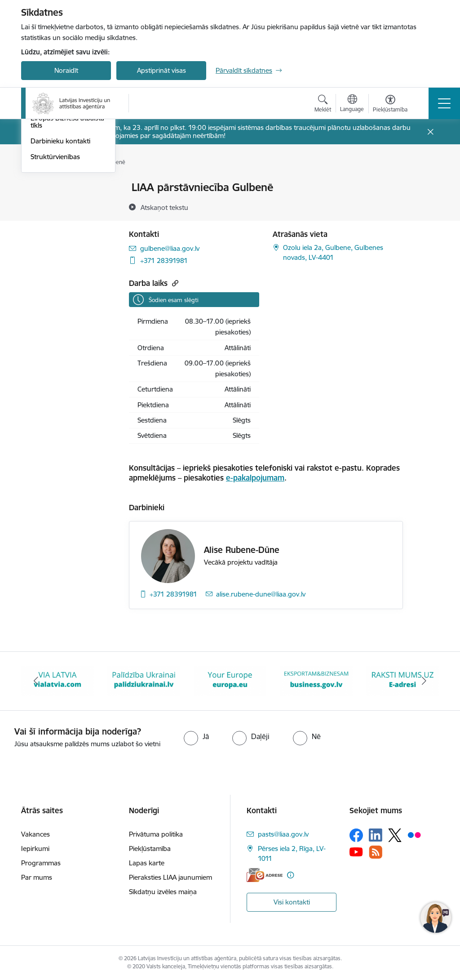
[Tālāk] (424, 681)
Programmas (41, 863)
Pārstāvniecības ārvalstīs (67, 235)
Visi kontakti (292, 902)
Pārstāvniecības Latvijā (64, 219)
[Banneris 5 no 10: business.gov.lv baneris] (316, 680)
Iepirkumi (35, 849)
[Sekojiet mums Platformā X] (395, 835)
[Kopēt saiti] (174, 283)
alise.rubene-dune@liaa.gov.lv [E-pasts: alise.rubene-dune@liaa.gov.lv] (261, 594)
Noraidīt (66, 70)
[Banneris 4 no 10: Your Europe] (230, 680)
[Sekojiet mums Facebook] (356, 835)
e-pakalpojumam (255, 478)
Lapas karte (147, 863)
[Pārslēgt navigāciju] (444, 103)
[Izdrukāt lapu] (426, 184)
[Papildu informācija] (290, 875)
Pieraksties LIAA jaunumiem (170, 877)
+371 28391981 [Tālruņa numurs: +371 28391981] (164, 261)
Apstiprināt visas (161, 70)
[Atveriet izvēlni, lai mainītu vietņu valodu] (352, 104)
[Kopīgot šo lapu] (426, 206)
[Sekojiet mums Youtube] (356, 851)
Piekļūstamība (150, 849)
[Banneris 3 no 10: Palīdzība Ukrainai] (144, 680)
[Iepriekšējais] (36, 681)
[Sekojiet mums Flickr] (414, 835)
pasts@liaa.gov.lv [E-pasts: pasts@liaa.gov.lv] (283, 834)
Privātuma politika (156, 834)
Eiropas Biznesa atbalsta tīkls (67, 254)
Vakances (35, 834)
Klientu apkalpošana (61, 203)
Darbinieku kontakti (60, 273)
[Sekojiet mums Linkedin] (376, 835)
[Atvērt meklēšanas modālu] (323, 105)
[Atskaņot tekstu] (164, 207)
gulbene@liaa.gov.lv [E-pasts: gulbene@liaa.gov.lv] (170, 248)
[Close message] (431, 132)
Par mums (37, 877)
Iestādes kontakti (56, 188)
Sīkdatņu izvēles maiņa (163, 892)
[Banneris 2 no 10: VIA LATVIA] (57, 680)
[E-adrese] (265, 875)
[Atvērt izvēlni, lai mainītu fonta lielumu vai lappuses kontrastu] (390, 105)
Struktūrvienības (55, 289)
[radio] (196, 736)
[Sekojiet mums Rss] (376, 852)
